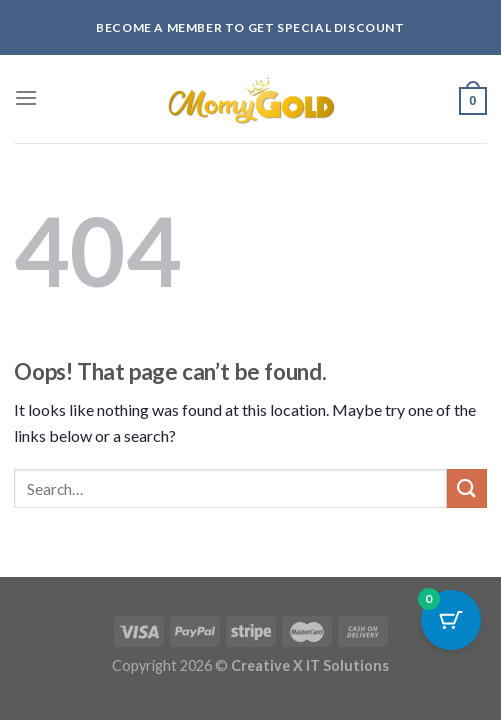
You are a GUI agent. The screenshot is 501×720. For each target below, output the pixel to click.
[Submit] (467, 488)
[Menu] (26, 97)
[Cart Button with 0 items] (451, 620)
